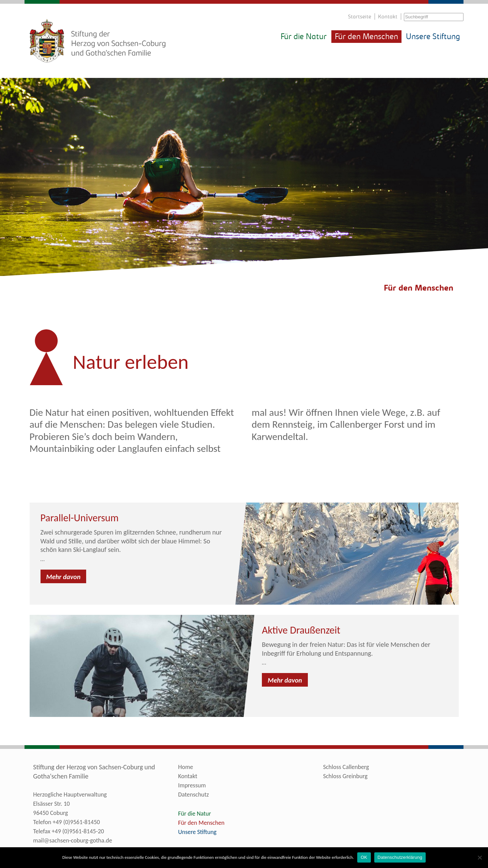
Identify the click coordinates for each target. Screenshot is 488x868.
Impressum (192, 785)
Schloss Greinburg (345, 776)
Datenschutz (193, 795)
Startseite (360, 17)
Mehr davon (64, 577)
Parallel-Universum (80, 518)
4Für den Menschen (416, 289)
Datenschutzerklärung (400, 857)
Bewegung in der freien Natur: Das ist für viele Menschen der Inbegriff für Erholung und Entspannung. (346, 649)
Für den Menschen (366, 37)
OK (364, 857)
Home (186, 767)
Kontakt (388, 17)
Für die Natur (304, 37)
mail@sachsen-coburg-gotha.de (73, 840)
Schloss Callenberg (346, 767)
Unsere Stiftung (433, 37)
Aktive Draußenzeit (301, 630)
